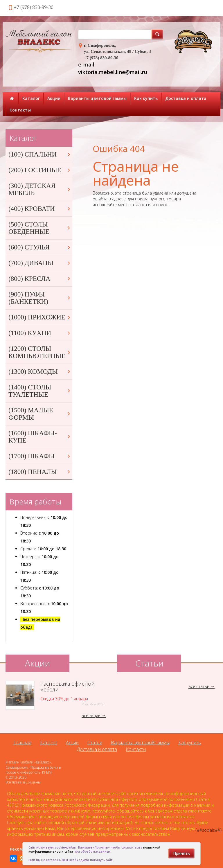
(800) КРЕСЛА (40, 279)
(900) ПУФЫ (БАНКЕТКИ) (40, 298)
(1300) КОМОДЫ (40, 372)
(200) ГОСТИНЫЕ (40, 170)
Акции (54, 98)
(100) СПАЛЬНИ (40, 154)
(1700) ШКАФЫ (40, 456)
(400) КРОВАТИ (40, 209)
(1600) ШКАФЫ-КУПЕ (40, 437)
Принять (181, 853)
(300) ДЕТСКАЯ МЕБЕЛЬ (40, 189)
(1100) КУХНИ (40, 333)
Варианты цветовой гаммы (97, 98)
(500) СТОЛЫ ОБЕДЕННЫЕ (40, 228)
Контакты (20, 110)
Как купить (146, 98)
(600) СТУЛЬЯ (40, 247)
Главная (22, 743)
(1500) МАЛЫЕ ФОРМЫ (40, 414)
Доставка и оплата (186, 98)
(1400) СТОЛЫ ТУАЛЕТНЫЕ (40, 391)
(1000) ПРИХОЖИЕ (40, 317)
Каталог (31, 98)
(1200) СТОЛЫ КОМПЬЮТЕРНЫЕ (40, 352)
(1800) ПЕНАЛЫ (40, 472)
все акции (91, 715)
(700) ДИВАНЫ (40, 263)
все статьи (199, 686)
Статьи (95, 743)
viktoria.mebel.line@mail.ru (113, 72)
